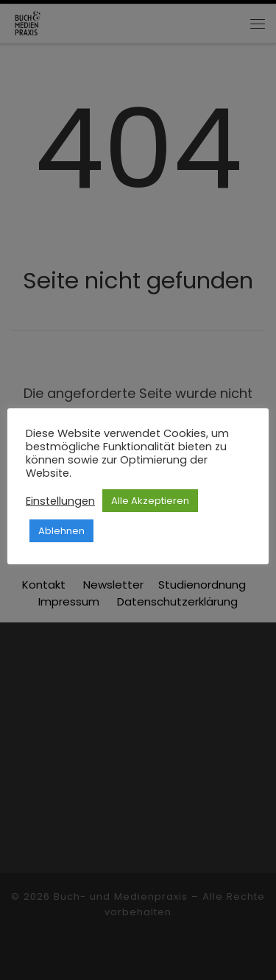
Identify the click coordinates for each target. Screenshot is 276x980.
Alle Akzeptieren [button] (150, 501)
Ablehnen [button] (61, 531)
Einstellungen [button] (60, 501)
